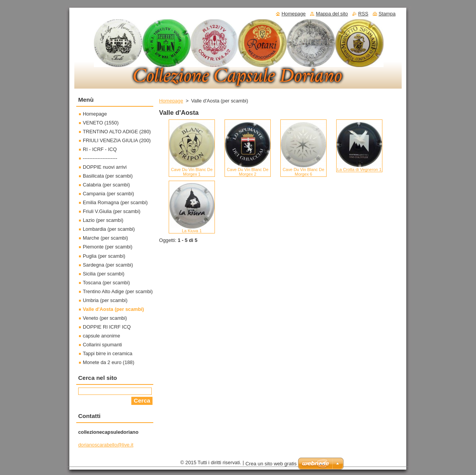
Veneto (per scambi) (105, 318)
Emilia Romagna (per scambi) (115, 202)
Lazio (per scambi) (103, 220)
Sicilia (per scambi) (104, 274)
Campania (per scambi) (108, 194)
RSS (363, 14)
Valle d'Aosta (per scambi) (113, 309)
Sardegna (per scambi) (108, 265)
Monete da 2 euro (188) (109, 362)
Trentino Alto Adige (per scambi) (118, 291)
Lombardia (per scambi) (109, 229)
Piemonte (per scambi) (108, 247)
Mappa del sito (332, 14)
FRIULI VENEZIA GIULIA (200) (117, 140)
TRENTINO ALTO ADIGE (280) (117, 132)
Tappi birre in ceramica (108, 353)
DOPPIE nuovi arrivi (105, 167)
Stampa (387, 14)
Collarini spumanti (102, 345)
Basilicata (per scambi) (108, 176)
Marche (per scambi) (105, 238)
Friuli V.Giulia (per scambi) (112, 211)
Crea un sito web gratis (271, 464)
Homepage (171, 101)
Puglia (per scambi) (104, 256)
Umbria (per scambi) (105, 300)
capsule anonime (101, 336)
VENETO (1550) (101, 123)
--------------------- (100, 158)
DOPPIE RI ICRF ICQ (107, 327)
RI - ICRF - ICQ (100, 149)
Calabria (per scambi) (106, 185)
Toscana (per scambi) (106, 283)
